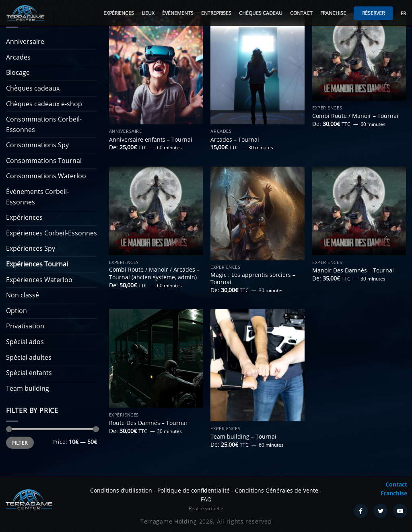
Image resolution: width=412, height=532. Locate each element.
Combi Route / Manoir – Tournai (355, 116)
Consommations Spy (37, 145)
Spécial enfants (29, 373)
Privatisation (25, 326)
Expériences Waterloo (39, 280)
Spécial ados (25, 342)
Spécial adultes (29, 357)
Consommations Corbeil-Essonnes (44, 124)
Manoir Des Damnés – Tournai (353, 270)
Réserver (373, 13)
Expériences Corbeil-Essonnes (51, 233)
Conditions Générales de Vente (277, 490)
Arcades (18, 57)
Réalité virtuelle (206, 508)
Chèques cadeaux (33, 88)
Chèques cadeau (261, 13)
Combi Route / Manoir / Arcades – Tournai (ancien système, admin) (154, 273)
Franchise (333, 13)
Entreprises (216, 13)
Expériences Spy (31, 248)
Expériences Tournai (37, 264)
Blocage (18, 72)
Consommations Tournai (44, 161)
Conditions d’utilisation (121, 490)
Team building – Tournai (243, 437)
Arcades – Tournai (235, 140)
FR (403, 13)
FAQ (206, 499)
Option (16, 311)
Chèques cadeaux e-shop (44, 104)
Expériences (119, 13)
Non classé (23, 295)
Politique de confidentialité (194, 490)
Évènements (178, 13)
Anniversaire (25, 41)
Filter (20, 443)
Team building (28, 388)
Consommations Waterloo (46, 176)
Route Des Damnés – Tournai (148, 423)
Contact (301, 13)
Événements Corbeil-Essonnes (37, 197)
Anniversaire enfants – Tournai (151, 140)
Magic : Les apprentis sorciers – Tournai (253, 279)
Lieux (148, 13)
